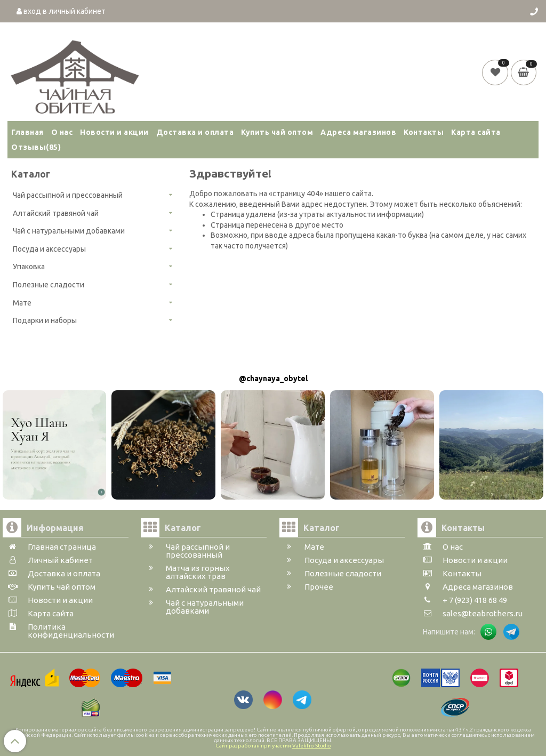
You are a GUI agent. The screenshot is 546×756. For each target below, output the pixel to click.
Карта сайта (476, 132)
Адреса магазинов (358, 132)
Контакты (424, 132)
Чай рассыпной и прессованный (68, 195)
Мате (22, 303)
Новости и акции (114, 132)
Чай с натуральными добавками (69, 231)
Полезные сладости (49, 285)
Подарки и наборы (45, 320)
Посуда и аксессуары (49, 249)
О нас (62, 132)
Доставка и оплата (195, 132)
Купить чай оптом (277, 132)
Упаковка (29, 267)
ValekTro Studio (312, 746)
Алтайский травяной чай (56, 213)
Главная (27, 132)
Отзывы (36, 147)
